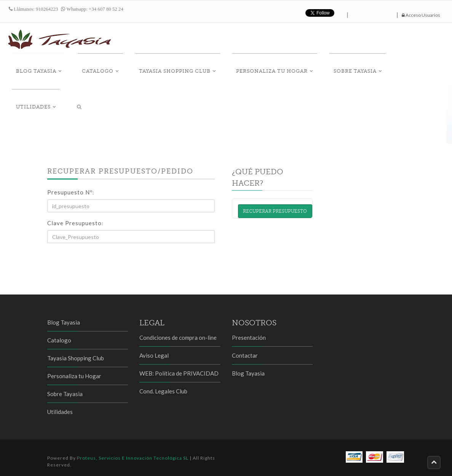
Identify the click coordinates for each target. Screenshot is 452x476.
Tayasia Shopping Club (177, 69)
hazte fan (372, 13)
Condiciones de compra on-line (178, 337)
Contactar (245, 355)
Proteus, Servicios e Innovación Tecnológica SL (133, 458)
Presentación (249, 337)
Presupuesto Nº (71, 192)
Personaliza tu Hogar (266, 69)
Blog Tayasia (54, 69)
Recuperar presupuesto (275, 211)
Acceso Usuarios (421, 15)
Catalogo (108, 69)
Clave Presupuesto (75, 223)
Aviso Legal (154, 355)
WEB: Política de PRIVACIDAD (179, 373)
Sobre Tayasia (341, 69)
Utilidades (397, 69)
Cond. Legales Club (163, 391)
